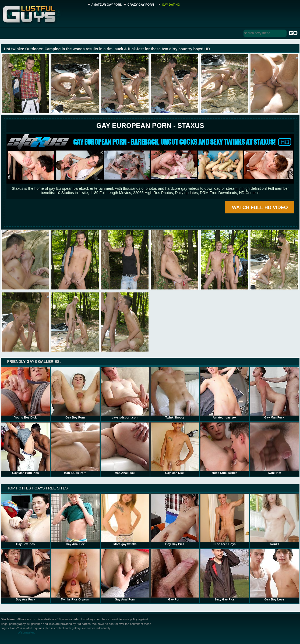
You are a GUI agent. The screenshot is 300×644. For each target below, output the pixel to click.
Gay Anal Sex (75, 520)
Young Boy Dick (26, 393)
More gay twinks (125, 520)
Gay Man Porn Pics (26, 448)
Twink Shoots (175, 393)
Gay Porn (175, 575)
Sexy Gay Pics (225, 575)
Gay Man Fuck (274, 393)
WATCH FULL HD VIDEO (260, 207)
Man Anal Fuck (125, 448)
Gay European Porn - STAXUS (150, 126)
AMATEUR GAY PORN (107, 5)
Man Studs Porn (75, 448)
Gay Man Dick (175, 448)
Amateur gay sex (225, 393)
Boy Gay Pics (175, 520)
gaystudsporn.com (125, 393)
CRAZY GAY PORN (141, 5)
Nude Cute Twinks (225, 448)
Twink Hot (274, 448)
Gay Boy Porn (75, 393)
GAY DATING (171, 5)
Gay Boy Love (274, 575)
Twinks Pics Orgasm (75, 575)
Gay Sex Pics (26, 520)
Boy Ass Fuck (26, 575)
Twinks (274, 520)
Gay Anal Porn (125, 575)
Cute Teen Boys (225, 520)
